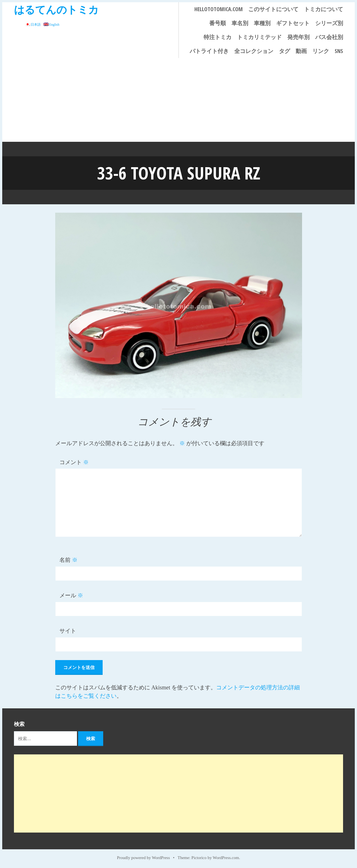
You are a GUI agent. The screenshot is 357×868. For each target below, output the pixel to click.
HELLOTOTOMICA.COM (219, 9)
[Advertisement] (178, 100)
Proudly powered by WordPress (143, 857)
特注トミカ (218, 37)
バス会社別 (329, 37)
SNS (339, 51)
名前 (68, 560)
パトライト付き (209, 51)
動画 (301, 51)
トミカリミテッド (259, 37)
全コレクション (254, 51)
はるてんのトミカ (56, 9)
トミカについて (324, 9)
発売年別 (298, 37)
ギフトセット (293, 23)
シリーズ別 (329, 23)
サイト (68, 630)
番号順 (218, 23)
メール (71, 595)
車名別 (240, 23)
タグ (284, 51)
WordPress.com (226, 857)
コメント (74, 462)
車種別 (262, 23)
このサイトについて (273, 9)
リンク (321, 51)
